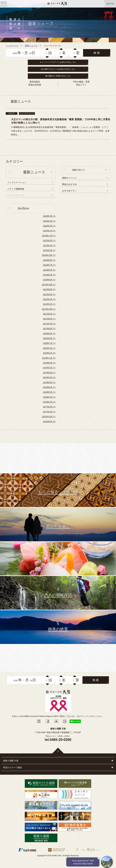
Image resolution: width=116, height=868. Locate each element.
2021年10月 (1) (49, 309)
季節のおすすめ (69, 184)
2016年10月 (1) (49, 417)
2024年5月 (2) (49, 275)
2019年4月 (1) (49, 383)
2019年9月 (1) (49, 363)
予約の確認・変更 (81, 82)
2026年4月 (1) (49, 221)
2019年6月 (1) (49, 373)
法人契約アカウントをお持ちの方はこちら (58, 69)
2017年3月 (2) (49, 407)
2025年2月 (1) (49, 250)
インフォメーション (17, 182)
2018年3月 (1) (49, 397)
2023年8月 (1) (49, 290)
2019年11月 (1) (49, 358)
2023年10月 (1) (49, 285)
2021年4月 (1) (49, 329)
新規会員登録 (35, 85)
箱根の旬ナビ (79, 170)
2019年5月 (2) (49, 378)
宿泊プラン (81, 85)
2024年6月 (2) (49, 270)
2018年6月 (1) (49, 392)
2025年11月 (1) (49, 236)
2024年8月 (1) (49, 260)
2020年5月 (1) (49, 348)
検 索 (97, 53)
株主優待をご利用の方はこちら (58, 76)
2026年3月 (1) (49, 226)
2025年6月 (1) (49, 241)
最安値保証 (35, 82)
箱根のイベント (69, 178)
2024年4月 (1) (49, 280)
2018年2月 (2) (49, 402)
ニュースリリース (16, 195)
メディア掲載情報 (16, 189)
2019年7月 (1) (49, 368)
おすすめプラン (69, 191)
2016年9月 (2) (49, 422)
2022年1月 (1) (49, 304)
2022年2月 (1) (49, 299)
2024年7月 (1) (49, 265)
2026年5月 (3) (49, 216)
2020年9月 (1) (49, 334)
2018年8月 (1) (49, 387)
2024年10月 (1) (49, 255)
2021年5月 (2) (49, 324)
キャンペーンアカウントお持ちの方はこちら (58, 62)
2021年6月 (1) (49, 319)
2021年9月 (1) (49, 314)
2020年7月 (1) (49, 343)
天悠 (57, 4)
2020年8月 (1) (49, 338)
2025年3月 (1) (49, 246)
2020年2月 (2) (49, 353)
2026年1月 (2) (49, 231)
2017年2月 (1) (49, 412)
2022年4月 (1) (49, 294)
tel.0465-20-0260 (58, 740)
